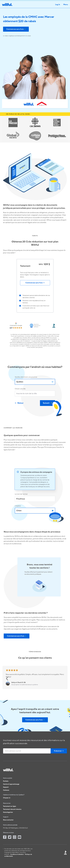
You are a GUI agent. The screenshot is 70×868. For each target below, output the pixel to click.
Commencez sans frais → (35, 283)
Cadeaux (6, 790)
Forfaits (6, 781)
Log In (58, 5)
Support (6, 787)
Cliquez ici (7, 798)
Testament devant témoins (12, 809)
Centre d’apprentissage (11, 784)
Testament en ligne (10, 806)
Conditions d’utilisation (17, 854)
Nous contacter (8, 820)
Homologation (8, 812)
